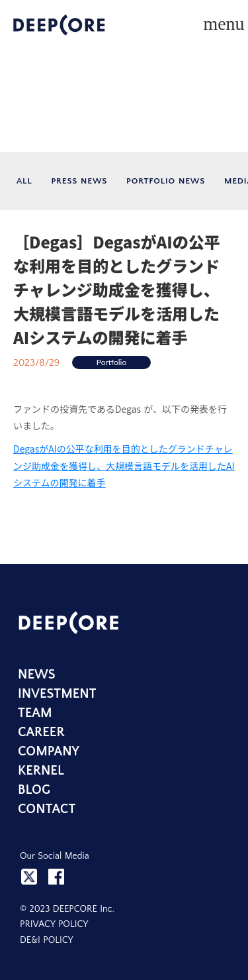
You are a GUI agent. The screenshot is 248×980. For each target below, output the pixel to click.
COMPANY (49, 751)
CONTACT (47, 809)
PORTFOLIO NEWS (166, 181)
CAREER (41, 732)
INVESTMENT (57, 694)
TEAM (35, 713)
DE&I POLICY (47, 940)
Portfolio (111, 362)
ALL (24, 181)
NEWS (37, 675)
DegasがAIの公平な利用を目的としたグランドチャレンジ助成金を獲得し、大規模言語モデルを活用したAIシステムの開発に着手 (124, 465)
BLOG (34, 790)
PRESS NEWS (79, 181)
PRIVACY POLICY (54, 924)
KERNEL (41, 771)
